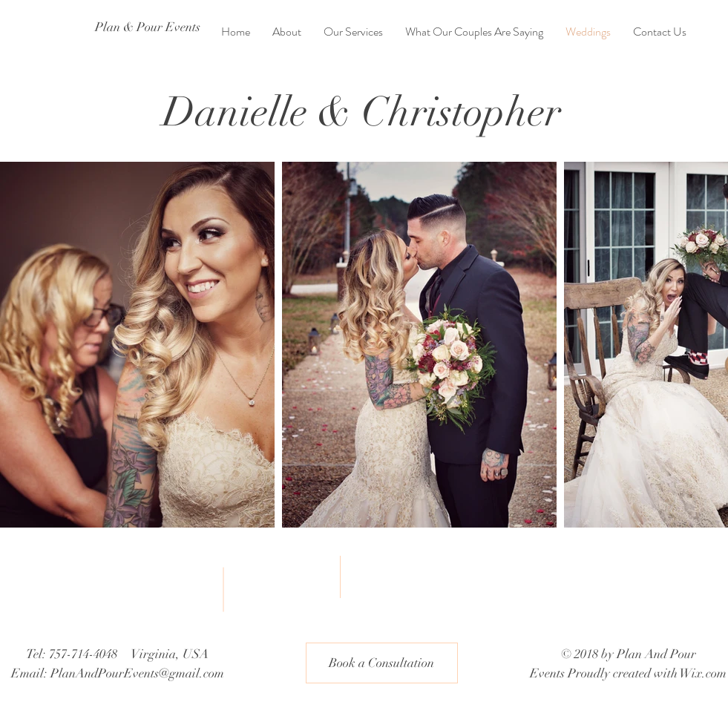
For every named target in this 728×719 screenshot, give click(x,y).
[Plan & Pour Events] (151, 27)
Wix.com (703, 673)
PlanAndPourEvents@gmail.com (137, 673)
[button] (382, 663)
